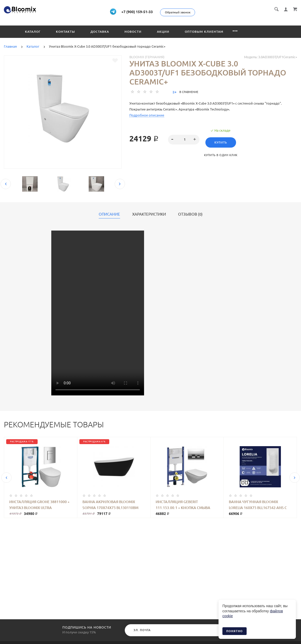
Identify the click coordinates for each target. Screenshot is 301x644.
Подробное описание (147, 115)
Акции (163, 31)
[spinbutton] (184, 139)
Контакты (65, 31)
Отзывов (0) (190, 214)
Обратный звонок (205, 12)
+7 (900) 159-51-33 (148, 11)
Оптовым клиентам (204, 31)
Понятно (235, 631)
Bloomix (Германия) (147, 56)
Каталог (33, 31)
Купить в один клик (223, 155)
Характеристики (149, 214)
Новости (133, 31)
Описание (109, 214)
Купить (223, 142)
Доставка (100, 31)
